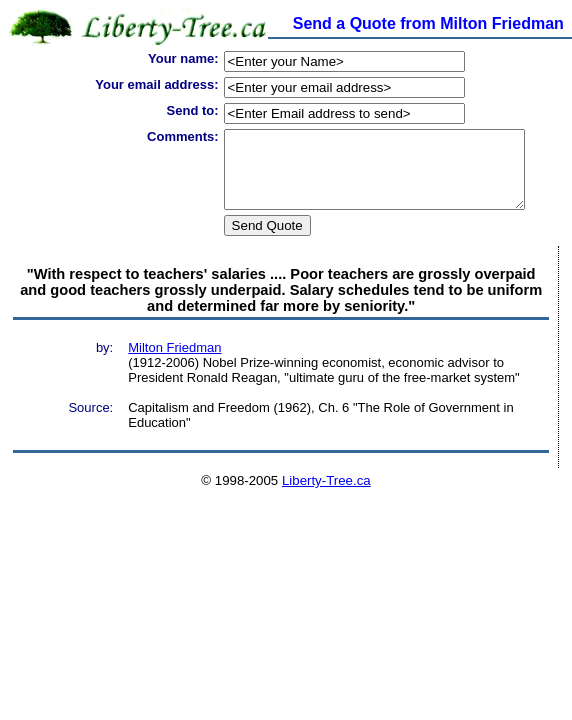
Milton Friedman (174, 362)
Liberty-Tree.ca (326, 495)
